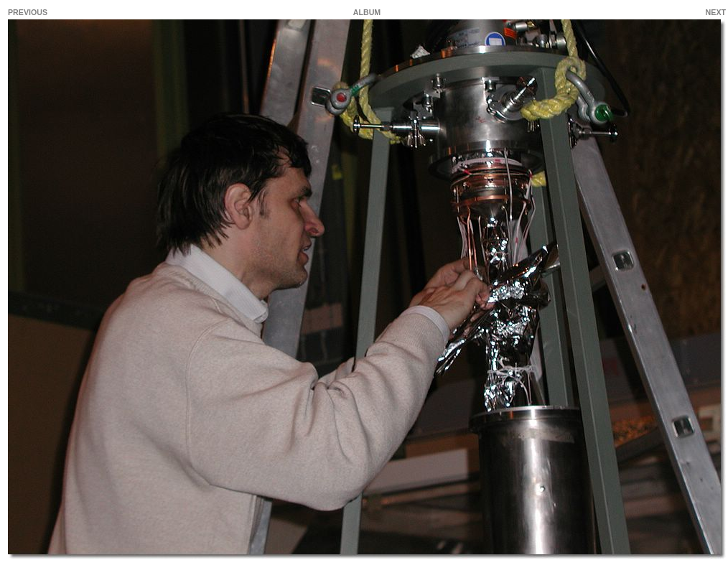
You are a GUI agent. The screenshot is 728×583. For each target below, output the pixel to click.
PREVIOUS (28, 12)
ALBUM (367, 12)
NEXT (716, 12)
